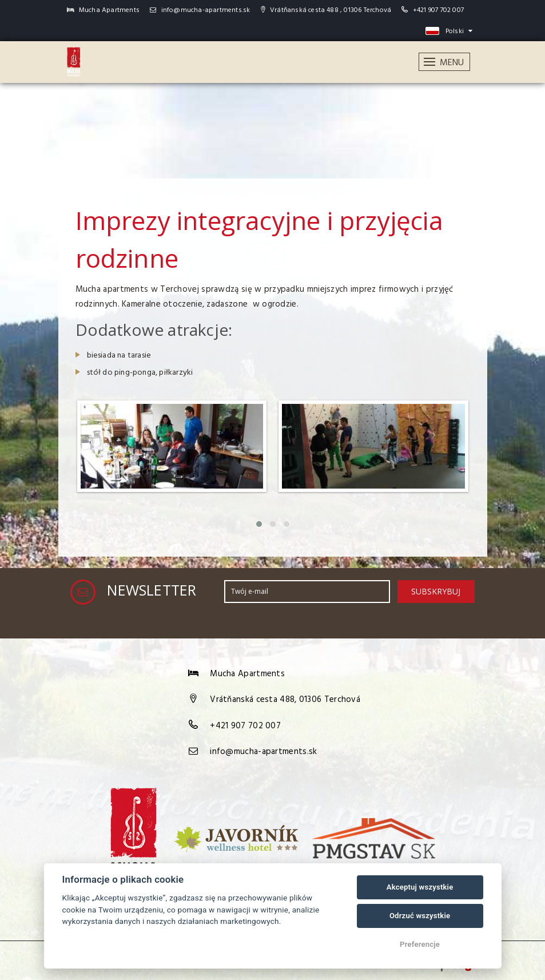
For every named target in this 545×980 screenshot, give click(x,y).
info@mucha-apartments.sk (200, 10)
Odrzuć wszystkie (420, 916)
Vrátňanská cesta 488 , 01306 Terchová (326, 10)
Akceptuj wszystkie (420, 887)
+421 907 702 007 (438, 10)
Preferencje (420, 944)
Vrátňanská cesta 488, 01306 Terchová (285, 700)
